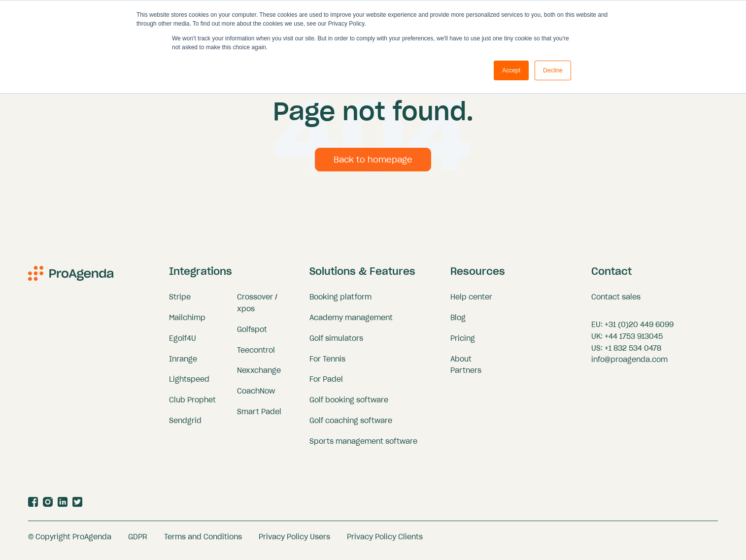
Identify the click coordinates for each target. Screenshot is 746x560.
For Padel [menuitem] (326, 384)
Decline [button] (553, 70)
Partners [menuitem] (466, 375)
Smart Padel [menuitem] (259, 417)
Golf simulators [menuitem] (336, 343)
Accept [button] (511, 70)
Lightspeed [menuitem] (189, 384)
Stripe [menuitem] (180, 301)
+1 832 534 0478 (633, 353)
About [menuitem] (461, 363)
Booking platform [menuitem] (340, 301)
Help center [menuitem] (471, 301)
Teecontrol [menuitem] (256, 355)
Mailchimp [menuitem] (187, 322)
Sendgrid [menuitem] (185, 426)
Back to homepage (373, 164)
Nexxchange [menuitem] (259, 375)
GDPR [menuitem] (138, 541)
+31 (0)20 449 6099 (639, 329)
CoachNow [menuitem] (256, 396)
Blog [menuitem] (458, 322)
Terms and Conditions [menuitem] (203, 541)
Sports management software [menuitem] (363, 446)
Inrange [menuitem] (183, 363)
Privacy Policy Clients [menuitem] (385, 541)
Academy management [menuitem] (351, 322)
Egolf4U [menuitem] (183, 343)
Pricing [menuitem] (463, 343)
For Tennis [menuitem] (327, 363)
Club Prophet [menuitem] (192, 405)
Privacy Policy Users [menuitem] (294, 541)
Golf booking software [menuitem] (349, 405)
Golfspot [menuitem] (252, 334)
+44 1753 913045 (634, 341)
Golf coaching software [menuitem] (351, 426)
